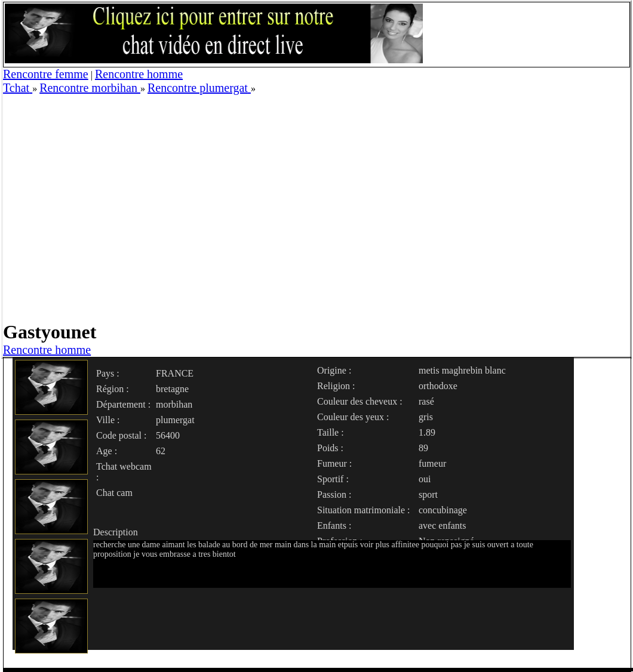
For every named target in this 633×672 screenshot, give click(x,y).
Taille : (331, 432)
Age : (107, 451)
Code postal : (121, 435)
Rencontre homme (139, 74)
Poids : (330, 448)
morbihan (174, 404)
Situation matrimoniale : (364, 510)
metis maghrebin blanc (462, 370)
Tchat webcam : (124, 472)
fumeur (432, 463)
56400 (168, 435)
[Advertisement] (112, 207)
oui (425, 479)
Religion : (336, 386)
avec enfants (443, 525)
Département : (123, 404)
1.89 (427, 432)
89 (423, 448)
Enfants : (334, 525)
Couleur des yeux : (353, 417)
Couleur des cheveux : (360, 401)
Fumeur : (334, 463)
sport (428, 494)
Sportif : (333, 479)
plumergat (175, 420)
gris (426, 417)
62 (161, 451)
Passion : (334, 494)
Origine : (334, 370)
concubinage (443, 510)
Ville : (108, 420)
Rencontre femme (46, 74)
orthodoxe (438, 386)
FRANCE (175, 373)
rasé (426, 401)
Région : (113, 389)
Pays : (108, 373)
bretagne (172, 389)
